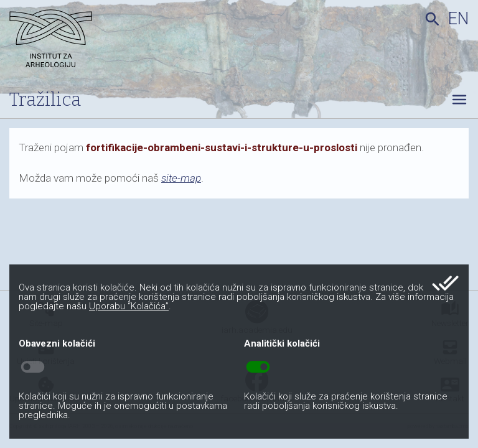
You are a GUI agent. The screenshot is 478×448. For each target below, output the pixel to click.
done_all (445, 283)
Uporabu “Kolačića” (129, 306)
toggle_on (258, 367)
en (458, 19)
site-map (181, 178)
